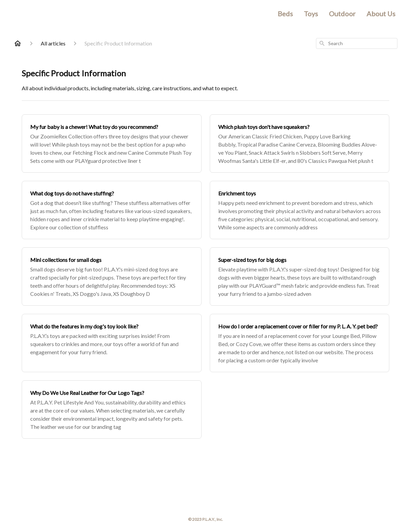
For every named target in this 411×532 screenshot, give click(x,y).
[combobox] (357, 43)
